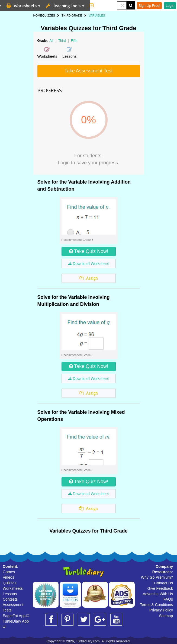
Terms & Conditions (157, 605)
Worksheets (13, 588)
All (51, 41)
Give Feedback (160, 588)
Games (9, 572)
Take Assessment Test (89, 71)
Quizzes (10, 583)
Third (62, 41)
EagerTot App (16, 616)
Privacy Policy (161, 610)
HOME (38, 15)
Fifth (74, 41)
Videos (9, 577)
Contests (10, 599)
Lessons (10, 594)
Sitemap (166, 616)
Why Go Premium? (157, 577)
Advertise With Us (158, 594)
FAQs (168, 599)
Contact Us (164, 583)
